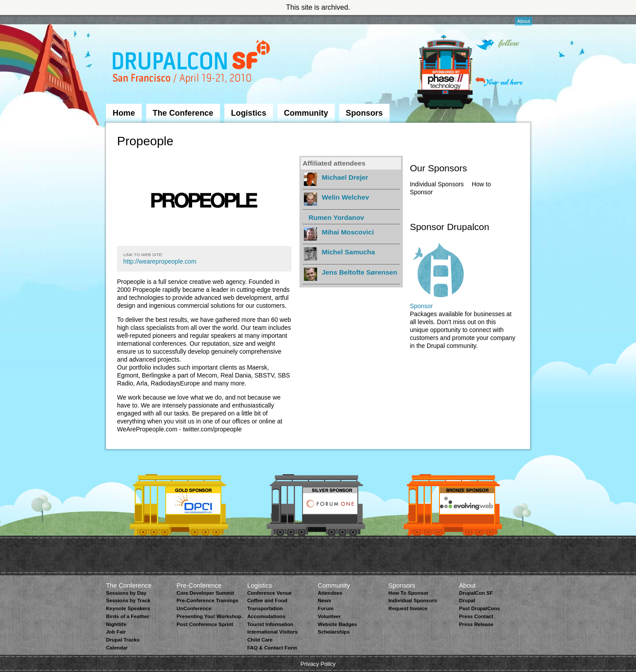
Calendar (117, 648)
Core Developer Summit (206, 593)
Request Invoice (408, 608)
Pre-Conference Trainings (208, 600)
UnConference (194, 608)
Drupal (467, 600)
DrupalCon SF (476, 593)
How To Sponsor (408, 593)
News (324, 600)
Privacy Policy (318, 664)
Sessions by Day (126, 593)
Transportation (265, 608)
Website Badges (337, 624)
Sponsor (421, 306)
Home (124, 113)
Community (306, 113)
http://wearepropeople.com (160, 261)
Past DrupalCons (479, 608)
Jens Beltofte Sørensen (359, 272)
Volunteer (329, 616)
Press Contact (476, 616)
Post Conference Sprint (205, 624)
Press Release (476, 624)
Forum (326, 608)
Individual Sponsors (437, 184)
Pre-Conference (199, 585)
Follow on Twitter (497, 44)
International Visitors (273, 632)
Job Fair (116, 632)
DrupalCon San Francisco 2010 (192, 63)
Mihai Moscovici (348, 232)
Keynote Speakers (128, 608)
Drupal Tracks (123, 640)
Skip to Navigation (124, 19)
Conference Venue (269, 593)
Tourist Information (271, 624)
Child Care (260, 640)
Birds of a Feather (128, 616)
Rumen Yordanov (336, 217)
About (524, 21)
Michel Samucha (348, 252)
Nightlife (116, 624)
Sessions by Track (128, 600)
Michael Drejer (345, 177)
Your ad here (499, 81)
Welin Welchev (345, 197)
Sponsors (364, 113)
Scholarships (333, 632)
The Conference (183, 113)
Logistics (249, 113)
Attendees (330, 593)
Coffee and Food (267, 600)
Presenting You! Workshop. (210, 616)
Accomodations (266, 616)
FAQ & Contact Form (272, 648)
